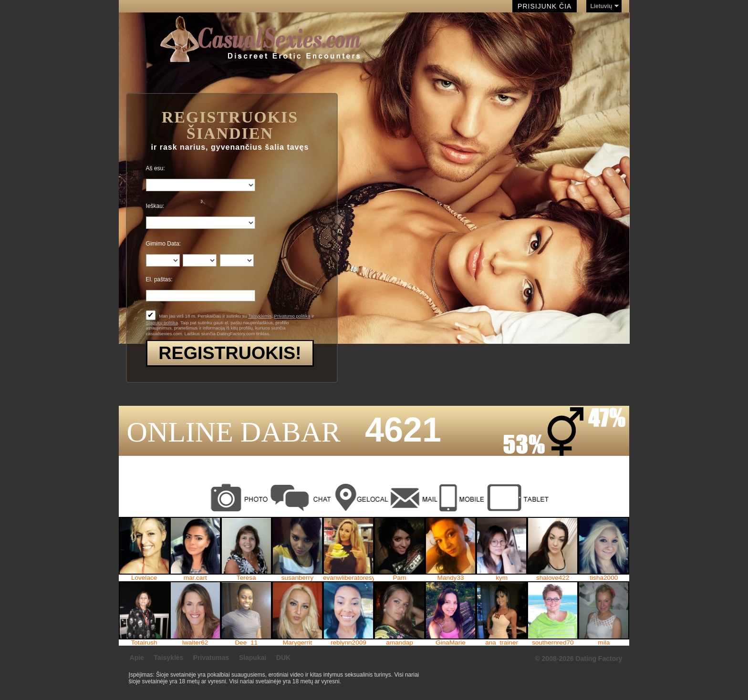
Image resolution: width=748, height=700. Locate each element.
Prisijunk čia (545, 6)
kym (502, 578)
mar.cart (195, 578)
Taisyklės (168, 658)
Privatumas (211, 658)
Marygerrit (297, 643)
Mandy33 (451, 578)
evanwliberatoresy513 (348, 578)
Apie (137, 658)
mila (604, 643)
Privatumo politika (292, 316)
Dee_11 (246, 643)
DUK (283, 658)
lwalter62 (195, 643)
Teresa (246, 578)
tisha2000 (604, 578)
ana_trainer (502, 643)
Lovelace (144, 578)
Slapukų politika (162, 323)
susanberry (297, 578)
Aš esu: (156, 168)
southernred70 (553, 643)
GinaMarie (451, 643)
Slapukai (253, 658)
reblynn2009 (348, 643)
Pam (400, 578)
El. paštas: (159, 279)
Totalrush (144, 643)
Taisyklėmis (260, 316)
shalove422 (553, 578)
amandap (400, 643)
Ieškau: (155, 206)
